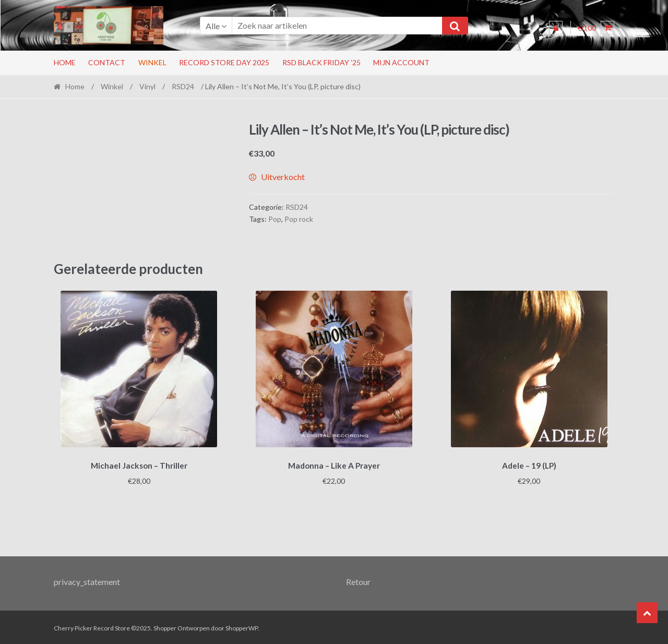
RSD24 (183, 86)
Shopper (165, 627)
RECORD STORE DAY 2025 (224, 62)
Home (65, 62)
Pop (275, 219)
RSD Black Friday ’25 (321, 62)
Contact (107, 62)
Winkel (152, 62)
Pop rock (299, 219)
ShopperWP (242, 627)
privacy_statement (87, 580)
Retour (358, 580)
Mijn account (401, 62)
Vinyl (147, 86)
